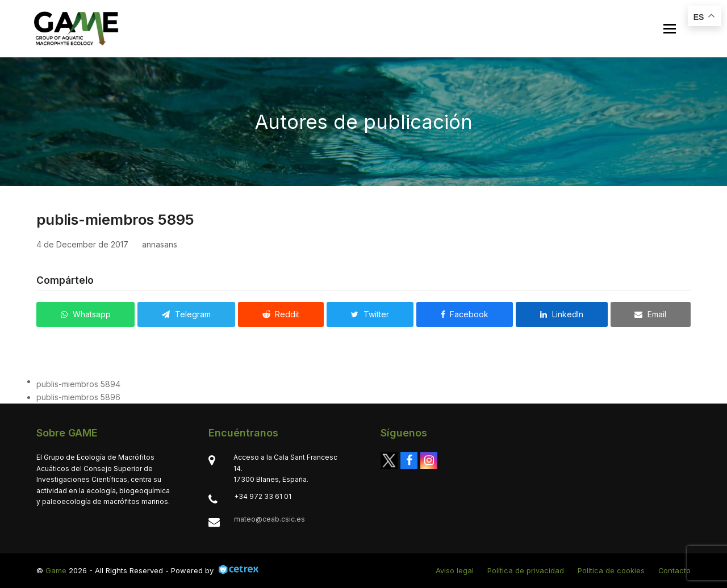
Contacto (674, 570)
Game (56, 570)
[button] (670, 29)
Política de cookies (611, 570)
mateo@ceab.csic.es (270, 519)
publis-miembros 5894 (78, 384)
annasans (160, 244)
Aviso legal (455, 570)
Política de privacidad (526, 570)
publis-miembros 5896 (78, 397)
